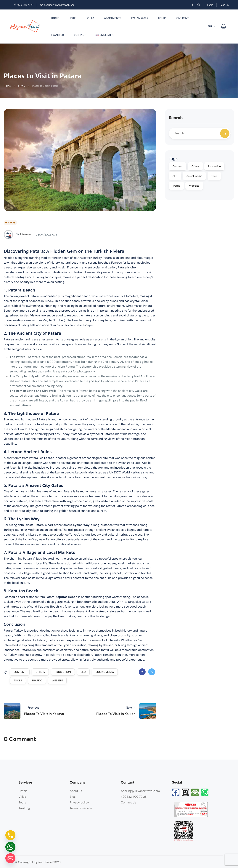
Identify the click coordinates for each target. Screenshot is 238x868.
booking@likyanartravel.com (57, 5)
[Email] (10, 858)
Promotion (63, 672)
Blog (73, 797)
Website (57, 680)
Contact (80, 35)
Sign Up (225, 5)
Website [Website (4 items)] (194, 186)
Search (176, 118)
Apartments (113, 18)
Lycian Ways (140, 18)
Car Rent (182, 18)
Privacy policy (79, 802)
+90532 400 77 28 (134, 797)
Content (20, 672)
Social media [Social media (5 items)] (194, 176)
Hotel (73, 18)
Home (55, 18)
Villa (91, 18)
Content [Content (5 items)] (178, 166)
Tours (162, 18)
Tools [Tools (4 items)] (214, 176)
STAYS (21, 86)
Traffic (37, 680)
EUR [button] (212, 26)
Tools (18, 680)
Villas (22, 797)
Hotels (23, 791)
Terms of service (81, 808)
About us (76, 791)
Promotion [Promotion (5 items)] (214, 166)
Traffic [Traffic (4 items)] (176, 186)
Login (210, 5)
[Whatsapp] (10, 847)
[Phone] (10, 835)
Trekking (24, 808)
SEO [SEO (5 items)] (175, 176)
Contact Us (128, 802)
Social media (105, 672)
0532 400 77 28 (23, 5)
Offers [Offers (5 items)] (195, 166)
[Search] (225, 133)
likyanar (18, 235)
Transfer (57, 35)
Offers (40, 672)
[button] (223, 26)
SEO (83, 672)
